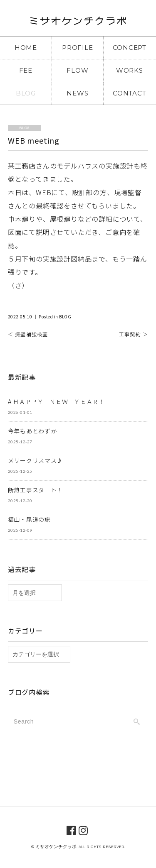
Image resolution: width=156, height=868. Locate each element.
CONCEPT (130, 48)
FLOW (77, 70)
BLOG (26, 93)
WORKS (130, 70)
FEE (26, 70)
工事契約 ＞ (134, 334)
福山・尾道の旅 (29, 519)
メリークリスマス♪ (35, 460)
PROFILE (77, 48)
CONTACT (129, 93)
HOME (26, 48)
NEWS (77, 93)
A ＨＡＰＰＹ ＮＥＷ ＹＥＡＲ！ (56, 401)
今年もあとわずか (32, 431)
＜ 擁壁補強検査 (28, 334)
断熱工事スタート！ (35, 490)
